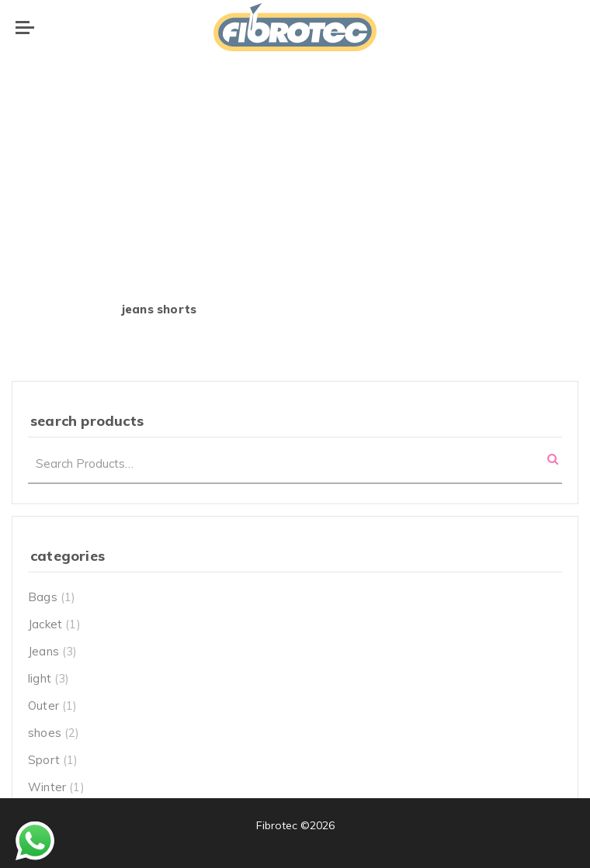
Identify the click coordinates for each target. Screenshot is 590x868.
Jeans (43, 651)
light (40, 678)
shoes (45, 733)
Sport (44, 760)
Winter (47, 787)
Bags (43, 597)
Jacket (45, 624)
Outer (43, 705)
